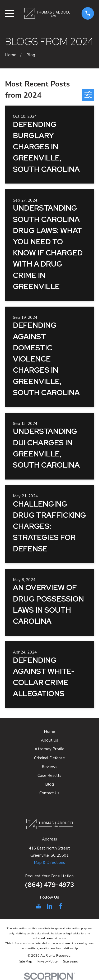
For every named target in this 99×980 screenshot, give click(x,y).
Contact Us (49, 793)
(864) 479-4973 (49, 885)
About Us (49, 740)
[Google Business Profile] (38, 906)
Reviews (49, 767)
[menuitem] (26, 962)
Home (49, 731)
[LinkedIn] (49, 906)
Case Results (49, 776)
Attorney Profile (49, 749)
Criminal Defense (49, 758)
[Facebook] (61, 906)
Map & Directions (49, 863)
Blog (49, 784)
